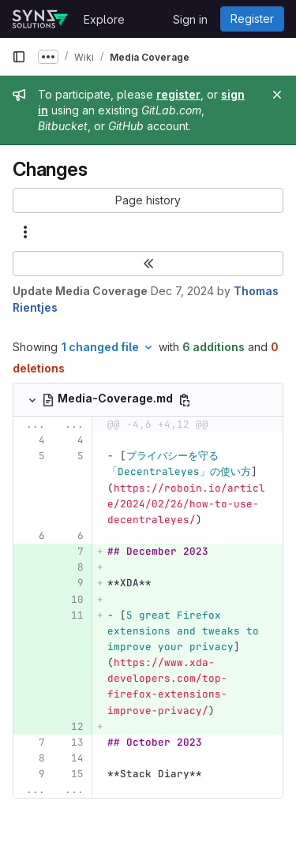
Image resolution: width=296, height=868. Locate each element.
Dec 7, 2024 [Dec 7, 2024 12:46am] (182, 291)
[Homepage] (40, 19)
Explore (104, 19)
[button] (148, 200)
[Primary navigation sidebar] (19, 57)
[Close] (277, 95)
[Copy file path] (185, 400)
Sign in (190, 19)
